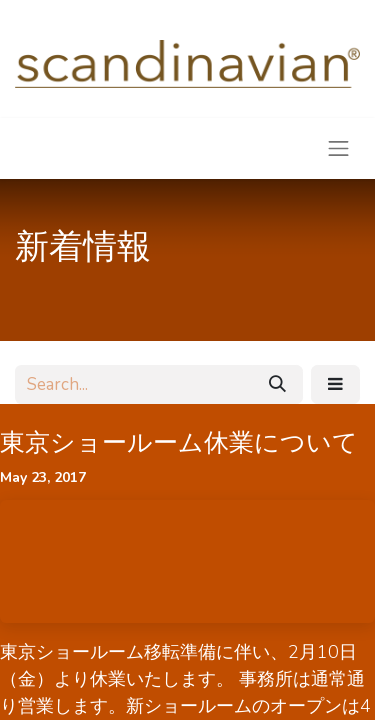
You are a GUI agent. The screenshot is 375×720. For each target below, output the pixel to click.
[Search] (277, 385)
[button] (335, 385)
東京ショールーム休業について (179, 443)
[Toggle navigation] (339, 148)
